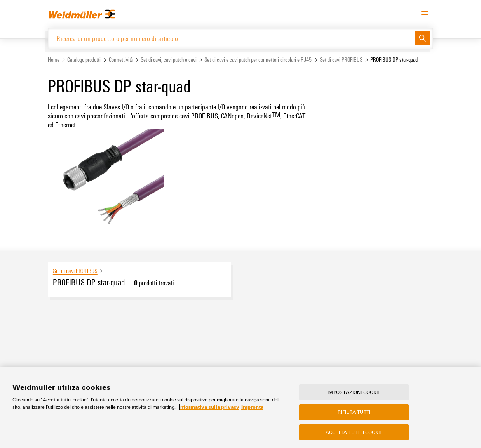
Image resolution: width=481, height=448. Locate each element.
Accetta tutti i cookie (354, 432)
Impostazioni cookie (354, 392)
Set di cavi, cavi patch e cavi (169, 60)
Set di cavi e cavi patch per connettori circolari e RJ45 (258, 60)
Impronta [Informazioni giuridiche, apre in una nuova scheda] (252, 407)
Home (54, 60)
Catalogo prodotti (84, 60)
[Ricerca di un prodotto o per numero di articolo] (232, 38)
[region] (240, 407)
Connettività (121, 60)
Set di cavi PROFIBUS (341, 60)
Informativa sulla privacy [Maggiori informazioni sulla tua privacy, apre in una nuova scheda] (209, 407)
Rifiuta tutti (354, 412)
